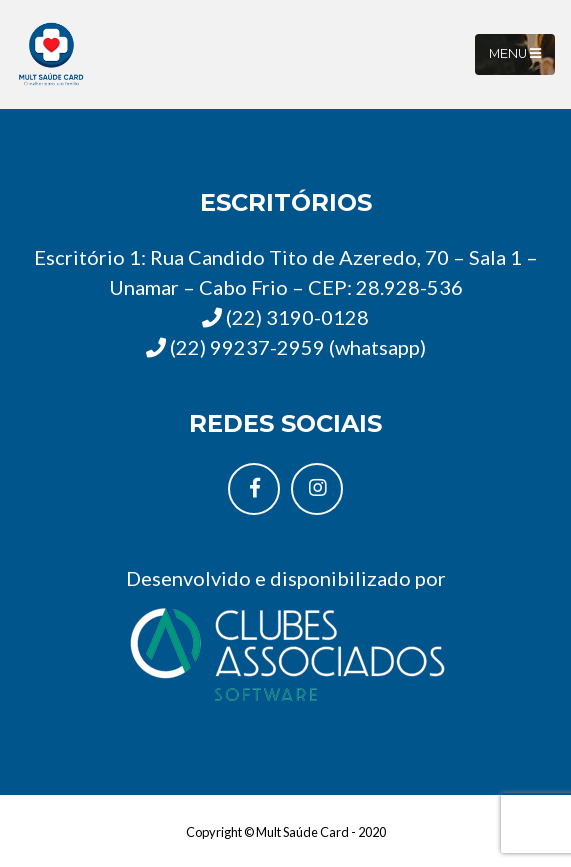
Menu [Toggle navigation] (515, 53)
